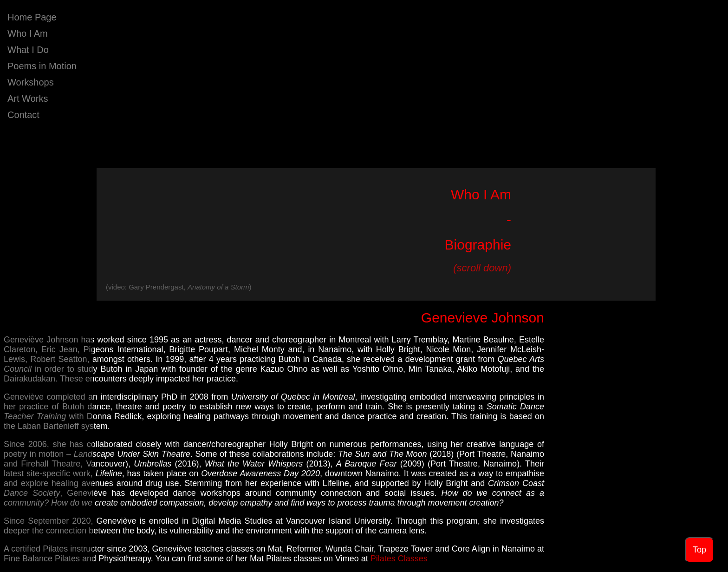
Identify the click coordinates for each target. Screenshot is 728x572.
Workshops (31, 82)
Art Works (28, 99)
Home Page (32, 17)
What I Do (28, 50)
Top (699, 550)
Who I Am (28, 33)
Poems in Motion (42, 66)
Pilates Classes (399, 559)
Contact (23, 115)
